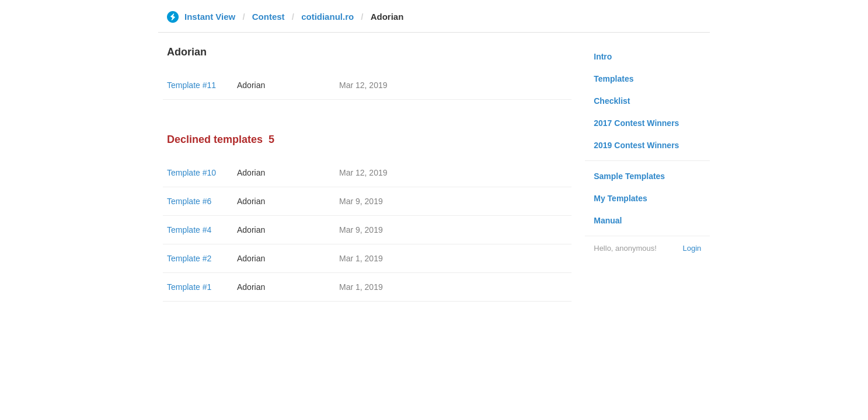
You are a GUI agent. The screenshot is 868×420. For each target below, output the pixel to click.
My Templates (621, 198)
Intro (603, 57)
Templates (613, 79)
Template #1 (189, 287)
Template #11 (191, 85)
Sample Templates (629, 176)
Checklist (612, 101)
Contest (269, 17)
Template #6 (189, 201)
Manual (608, 220)
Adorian (251, 85)
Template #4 (189, 230)
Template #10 (191, 173)
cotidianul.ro (327, 17)
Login (692, 248)
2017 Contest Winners (636, 123)
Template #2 (189, 258)
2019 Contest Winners (636, 145)
